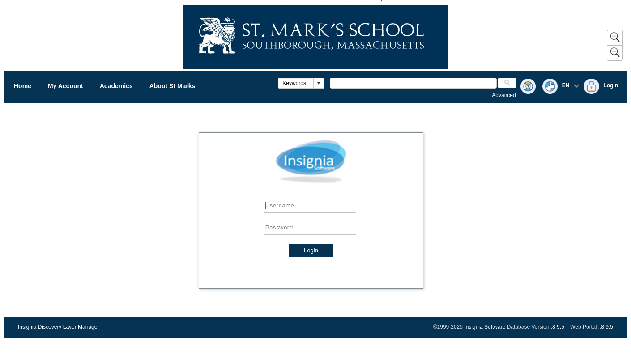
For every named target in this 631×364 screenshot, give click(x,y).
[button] (319, 83)
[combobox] (296, 83)
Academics (116, 86)
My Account (66, 86)
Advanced (504, 95)
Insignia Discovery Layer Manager (58, 327)
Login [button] (311, 250)
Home (23, 86)
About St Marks (173, 86)
